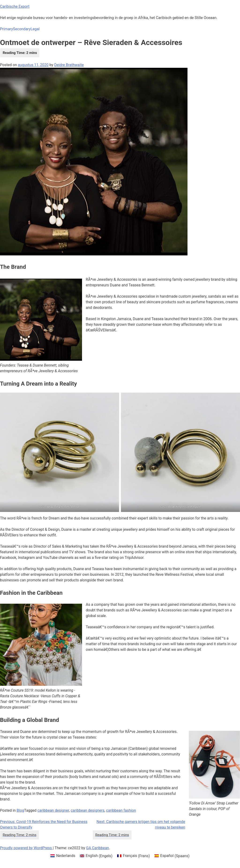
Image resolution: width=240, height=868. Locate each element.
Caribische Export (15, 6)
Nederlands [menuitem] (66, 856)
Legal (35, 29)
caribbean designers (87, 810)
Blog (20, 810)
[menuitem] (63, 856)
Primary (6, 29)
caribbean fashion (121, 810)
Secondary (22, 29)
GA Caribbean (97, 848)
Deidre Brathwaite (69, 65)
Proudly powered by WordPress (26, 848)
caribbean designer (53, 810)
